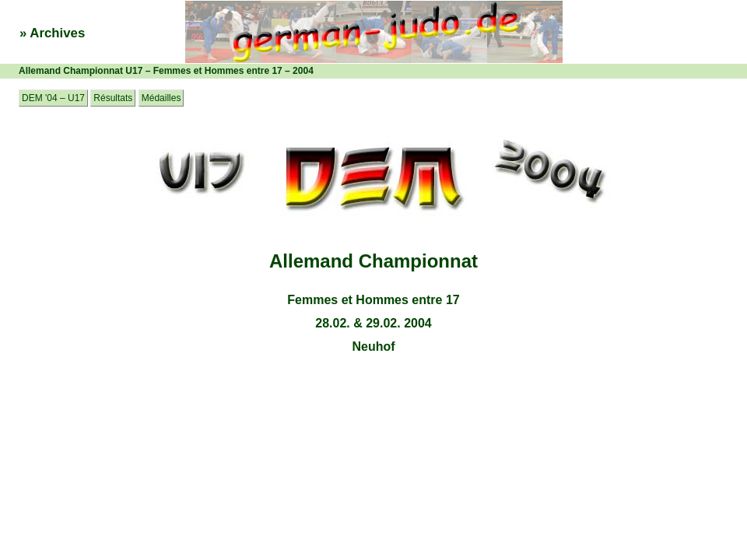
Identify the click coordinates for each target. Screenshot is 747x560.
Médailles (161, 98)
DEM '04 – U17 (53, 98)
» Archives (52, 33)
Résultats (113, 98)
